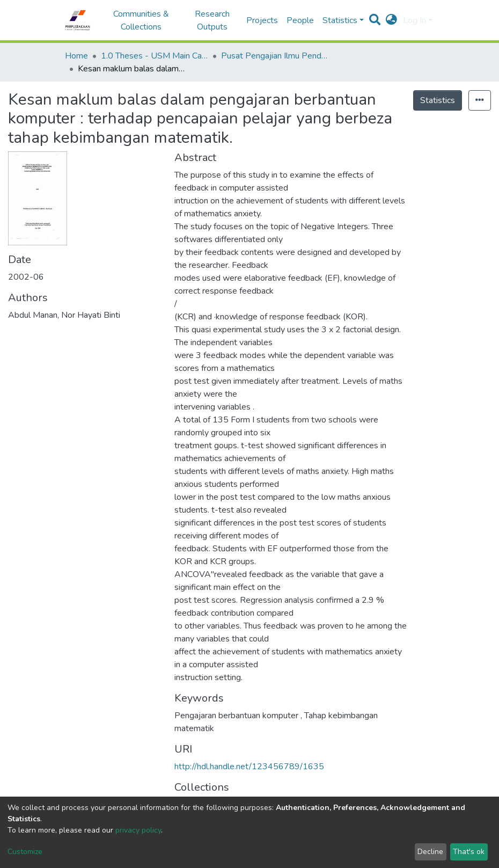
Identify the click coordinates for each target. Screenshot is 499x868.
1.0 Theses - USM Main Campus (155, 56)
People (300, 20)
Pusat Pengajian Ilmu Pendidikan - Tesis (275, 56)
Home (76, 56)
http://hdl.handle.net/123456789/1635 (249, 767)
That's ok (469, 852)
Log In (414, 20)
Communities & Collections (141, 20)
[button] (391, 20)
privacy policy (138, 830)
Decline (430, 852)
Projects (262, 20)
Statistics (438, 100)
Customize (25, 852)
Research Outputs (212, 20)
